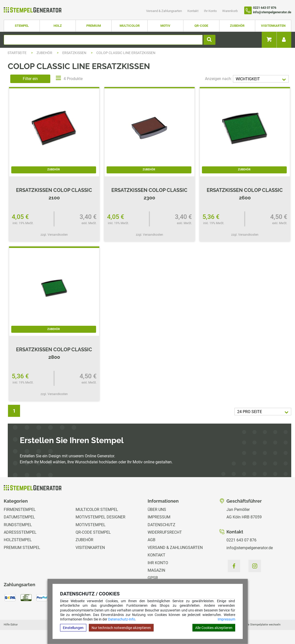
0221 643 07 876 (241, 540)
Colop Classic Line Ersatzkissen (126, 53)
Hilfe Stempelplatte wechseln (262, 625)
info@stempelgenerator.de (250, 548)
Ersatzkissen (75, 53)
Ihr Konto (211, 11)
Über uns (157, 510)
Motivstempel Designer (100, 517)
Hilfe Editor (11, 625)
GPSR (153, 578)
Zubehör (237, 26)
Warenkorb (230, 11)
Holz (58, 26)
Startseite (17, 53)
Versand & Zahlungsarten (164, 11)
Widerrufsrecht (165, 532)
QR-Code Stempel (93, 532)
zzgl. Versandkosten (54, 235)
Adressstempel (20, 532)
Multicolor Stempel (97, 510)
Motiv (165, 26)
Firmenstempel (20, 510)
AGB (152, 540)
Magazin (156, 570)
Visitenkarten (273, 26)
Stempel (22, 26)
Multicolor (130, 26)
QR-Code (201, 26)
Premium (94, 26)
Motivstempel (91, 525)
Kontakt (193, 11)
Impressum (226, 619)
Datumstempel (19, 517)
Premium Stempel (22, 548)
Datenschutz (162, 525)
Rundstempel (18, 525)
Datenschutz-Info (122, 619)
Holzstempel (18, 540)
